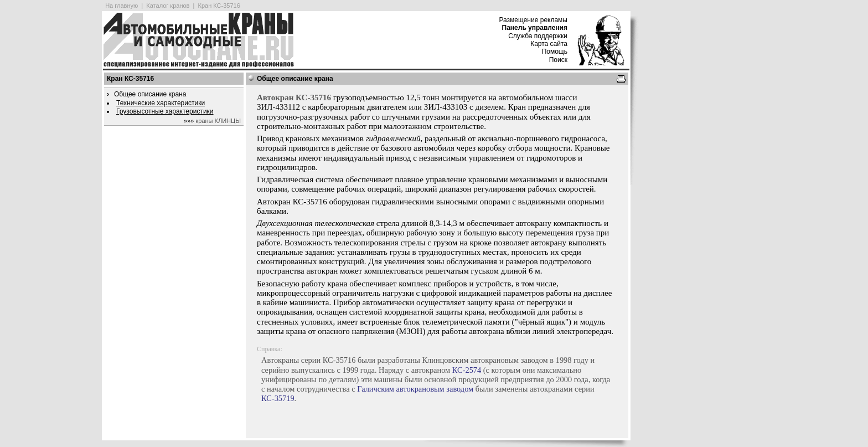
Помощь (555, 52)
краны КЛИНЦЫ (218, 121)
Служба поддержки (538, 36)
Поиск (558, 60)
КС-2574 (467, 370)
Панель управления (535, 28)
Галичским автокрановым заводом (415, 389)
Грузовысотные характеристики (165, 111)
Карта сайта (549, 44)
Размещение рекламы (533, 20)
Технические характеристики (161, 103)
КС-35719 (278, 398)
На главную (122, 6)
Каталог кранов (168, 6)
